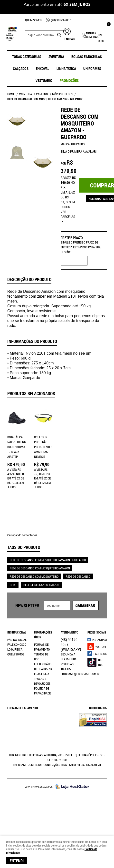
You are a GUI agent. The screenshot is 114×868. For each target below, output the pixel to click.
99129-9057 (61, 20)
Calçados (21, 68)
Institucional (17, 622)
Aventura (56, 57)
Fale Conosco (17, 634)
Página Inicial (17, 629)
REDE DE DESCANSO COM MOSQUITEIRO (34, 566)
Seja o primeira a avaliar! (79, 151)
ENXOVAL (43, 68)
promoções (69, 80)
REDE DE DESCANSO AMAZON (41, 574)
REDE (13, 574)
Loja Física (15, 639)
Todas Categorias (27, 57)
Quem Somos (34, 20)
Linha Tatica (66, 68)
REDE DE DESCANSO (78, 566)
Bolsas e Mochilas (87, 57)
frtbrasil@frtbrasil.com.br (81, 663)
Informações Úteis (43, 624)
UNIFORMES (92, 68)
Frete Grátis (43, 653)
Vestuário (44, 80)
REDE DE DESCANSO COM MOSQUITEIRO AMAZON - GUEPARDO (48, 549)
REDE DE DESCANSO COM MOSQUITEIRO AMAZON (40, 558)
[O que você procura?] (59, 35)
